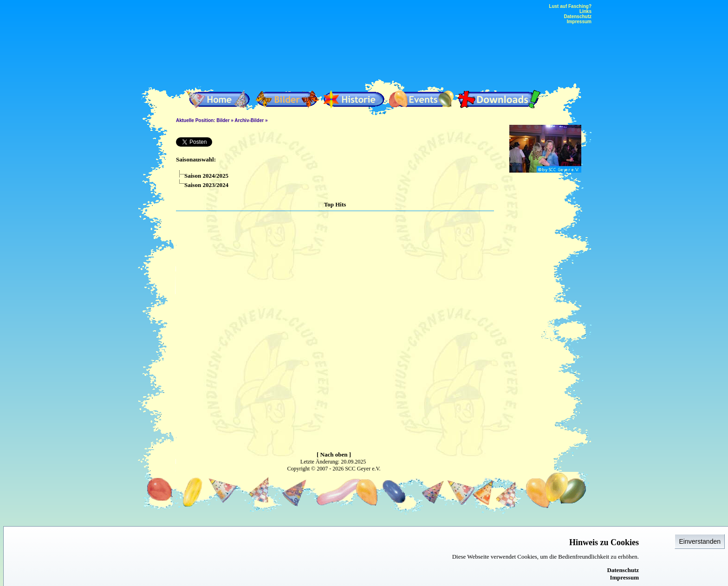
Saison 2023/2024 (202, 185)
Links (585, 11)
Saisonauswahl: (196, 159)
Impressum (624, 577)
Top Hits (335, 204)
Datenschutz (623, 570)
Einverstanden (700, 541)
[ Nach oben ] (334, 454)
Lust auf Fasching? (570, 6)
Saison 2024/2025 (202, 176)
